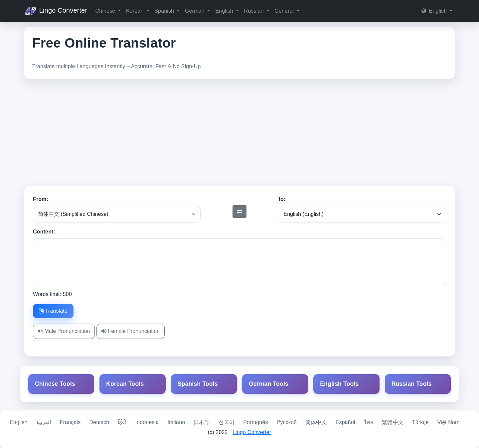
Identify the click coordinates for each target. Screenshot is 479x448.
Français (70, 422)
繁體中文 (393, 422)
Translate (53, 311)
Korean (136, 11)
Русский (287, 422)
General (285, 11)
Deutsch (99, 422)
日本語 (202, 422)
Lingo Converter (56, 11)
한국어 (227, 422)
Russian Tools (412, 384)
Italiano (176, 422)
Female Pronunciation (131, 331)
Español (345, 422)
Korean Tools (125, 384)
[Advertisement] (239, 132)
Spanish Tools (198, 384)
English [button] (435, 11)
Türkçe (420, 422)
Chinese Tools (55, 384)
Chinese (106, 11)
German (195, 11)
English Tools (339, 384)
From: (41, 199)
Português (255, 422)
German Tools (269, 384)
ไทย (369, 422)
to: (282, 199)
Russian (255, 11)
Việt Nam (449, 422)
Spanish (165, 11)
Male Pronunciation (64, 331)
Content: (44, 232)
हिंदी (122, 422)
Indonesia (147, 422)
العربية (44, 422)
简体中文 (316, 422)
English (225, 11)
